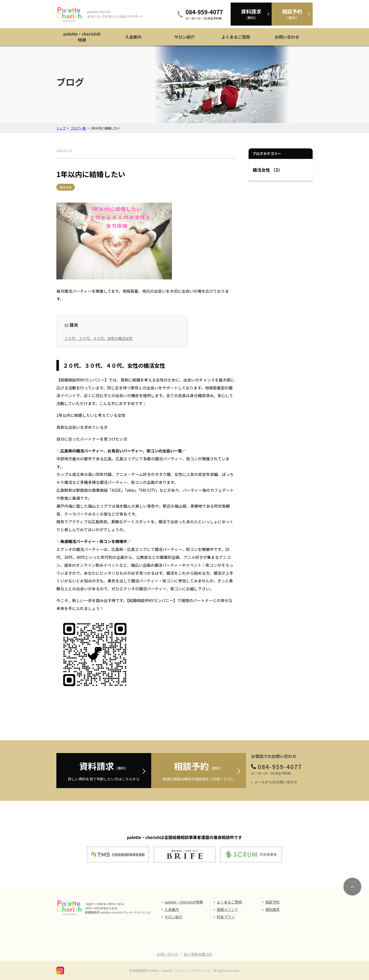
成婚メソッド (228, 909)
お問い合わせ (287, 37)
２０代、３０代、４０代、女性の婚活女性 (98, 338)
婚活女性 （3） (268, 170)
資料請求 (272, 909)
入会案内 (133, 37)
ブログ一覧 (78, 128)
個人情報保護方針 (198, 954)
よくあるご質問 (236, 37)
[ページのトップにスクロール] (352, 887)
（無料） (251, 14)
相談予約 (272, 902)
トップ (61, 128)
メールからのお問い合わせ (276, 782)
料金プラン (226, 917)
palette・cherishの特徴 (82, 37)
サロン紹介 (184, 37)
